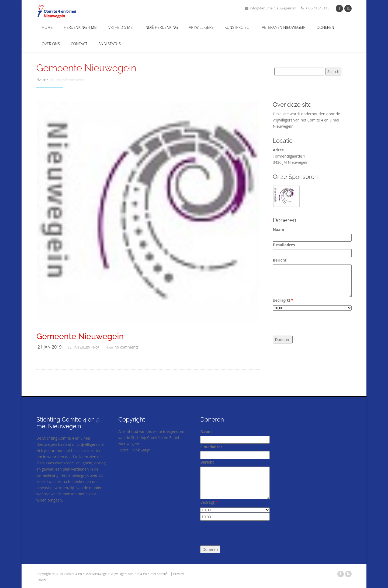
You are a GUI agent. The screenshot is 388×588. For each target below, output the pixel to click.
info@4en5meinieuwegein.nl (270, 8)
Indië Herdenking (161, 27)
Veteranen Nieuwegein (284, 27)
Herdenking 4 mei (81, 27)
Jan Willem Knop (87, 347)
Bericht (280, 260)
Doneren (325, 27)
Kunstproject (238, 27)
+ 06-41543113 (315, 8)
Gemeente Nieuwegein (80, 336)
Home (47, 27)
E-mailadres (284, 245)
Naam (279, 229)
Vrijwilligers (201, 27)
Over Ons (51, 44)
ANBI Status (110, 44)
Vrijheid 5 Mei (121, 27)
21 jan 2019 (50, 347)
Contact (79, 44)
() (289, 300)
